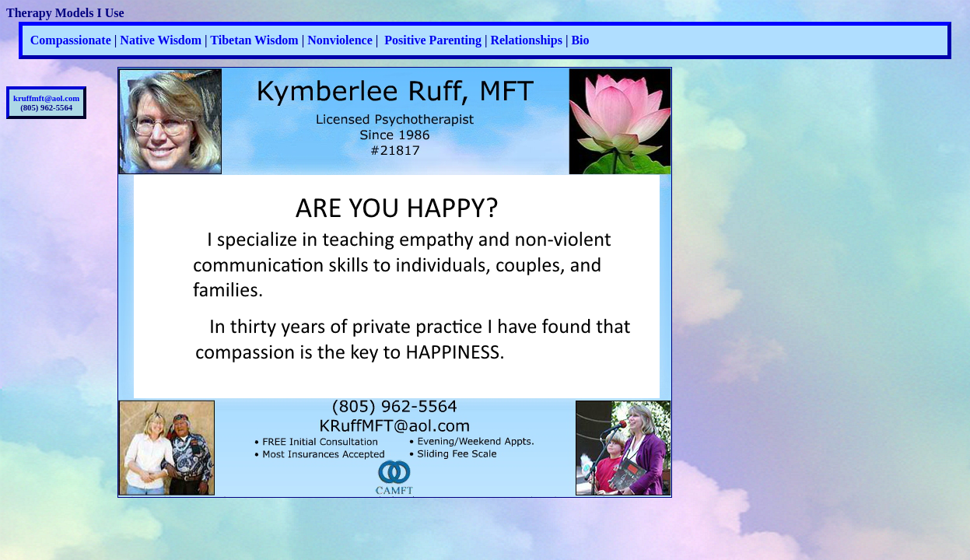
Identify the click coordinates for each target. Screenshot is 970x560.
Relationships (526, 40)
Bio (580, 40)
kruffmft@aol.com (46, 98)
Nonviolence (340, 40)
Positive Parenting (433, 40)
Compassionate (71, 40)
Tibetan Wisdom (254, 40)
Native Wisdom (161, 40)
